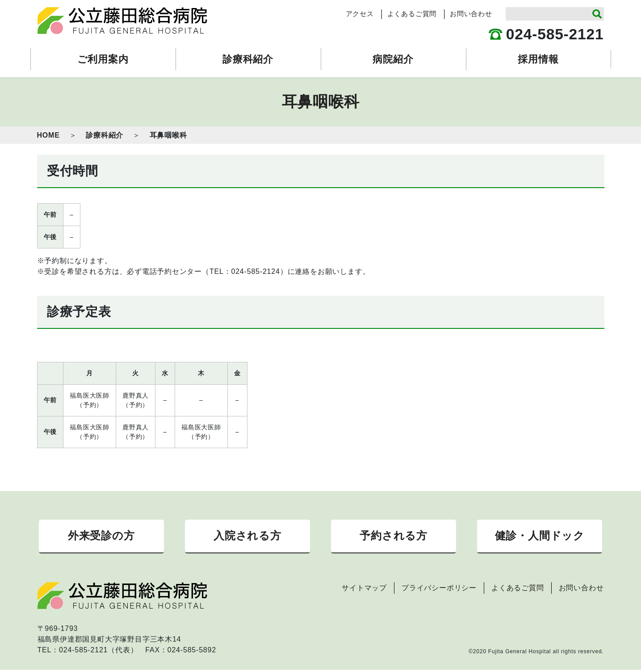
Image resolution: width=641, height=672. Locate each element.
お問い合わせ (471, 14)
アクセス (360, 14)
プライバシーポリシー (439, 590)
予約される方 (394, 537)
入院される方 (247, 537)
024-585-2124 (255, 271)
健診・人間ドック (540, 537)
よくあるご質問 (412, 14)
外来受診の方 (101, 537)
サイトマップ (364, 590)
